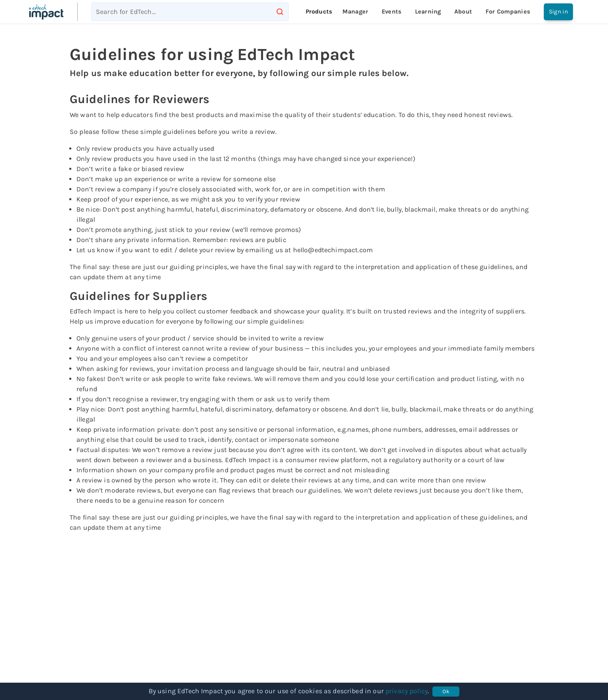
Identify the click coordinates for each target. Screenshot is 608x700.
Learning (428, 12)
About (463, 12)
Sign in (558, 12)
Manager (355, 12)
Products (319, 12)
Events (392, 12)
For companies (508, 12)
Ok (446, 692)
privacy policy (407, 691)
